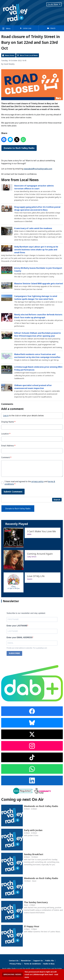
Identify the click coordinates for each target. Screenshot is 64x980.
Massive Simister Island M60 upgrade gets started (38, 284)
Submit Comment (13, 492)
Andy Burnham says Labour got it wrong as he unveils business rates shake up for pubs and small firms (36, 250)
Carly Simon (32, 557)
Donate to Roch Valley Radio (19, 148)
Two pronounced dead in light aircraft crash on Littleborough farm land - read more (41, 974)
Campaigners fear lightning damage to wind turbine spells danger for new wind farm (36, 298)
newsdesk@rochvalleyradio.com (38, 169)
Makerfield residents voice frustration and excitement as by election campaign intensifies (37, 356)
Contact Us (14, 961)
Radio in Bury (49, 964)
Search (57, 500)
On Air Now (54, 4)
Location (6, 434)
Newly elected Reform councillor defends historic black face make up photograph (38, 316)
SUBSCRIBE (14, 653)
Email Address (8, 446)
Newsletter (26, 961)
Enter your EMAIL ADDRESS (20, 637)
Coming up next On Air (22, 799)
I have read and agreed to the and (30, 483)
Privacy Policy (15, 964)
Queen (30, 579)
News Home (10, 55)
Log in (6, 416)
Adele (29, 534)
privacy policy (38, 481)
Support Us (38, 961)
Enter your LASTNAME (17, 626)
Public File (50, 961)
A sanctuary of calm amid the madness (33, 228)
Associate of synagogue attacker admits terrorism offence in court (34, 187)
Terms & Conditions (32, 964)
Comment (6, 457)
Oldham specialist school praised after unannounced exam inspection (33, 387)
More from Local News (29, 55)
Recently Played (17, 524)
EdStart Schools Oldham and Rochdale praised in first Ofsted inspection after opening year (38, 334)
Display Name (8, 422)
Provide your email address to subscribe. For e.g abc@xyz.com (27, 648)
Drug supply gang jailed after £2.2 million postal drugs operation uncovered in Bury (37, 208)
